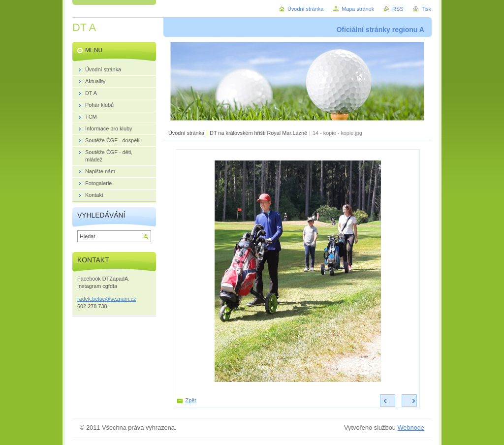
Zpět (191, 400)
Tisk (426, 9)
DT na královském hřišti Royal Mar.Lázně (258, 133)
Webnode (411, 428)
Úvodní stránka (186, 133)
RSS (398, 9)
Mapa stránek (358, 9)
